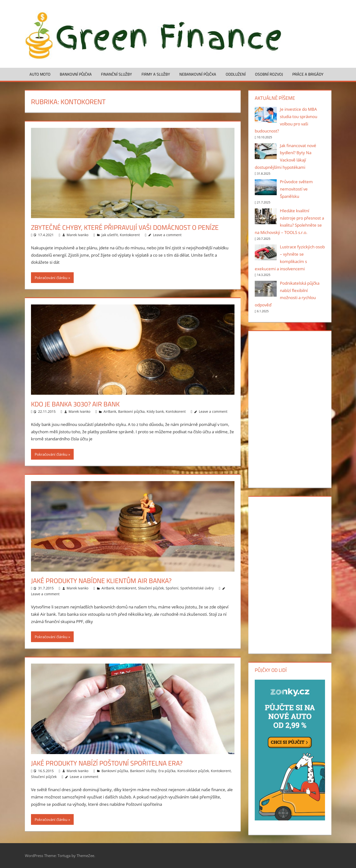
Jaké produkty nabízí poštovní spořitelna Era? (109, 763)
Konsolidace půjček (193, 771)
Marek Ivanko (77, 235)
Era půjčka (167, 771)
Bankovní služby (143, 771)
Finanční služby (117, 74)
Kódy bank (155, 411)
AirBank (110, 411)
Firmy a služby (156, 74)
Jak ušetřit (110, 235)
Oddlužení (236, 74)
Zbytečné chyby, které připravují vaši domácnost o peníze (127, 227)
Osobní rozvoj (269, 74)
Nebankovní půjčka (198, 74)
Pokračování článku (51, 278)
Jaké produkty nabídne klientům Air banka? (104, 580)
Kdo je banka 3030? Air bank (77, 404)
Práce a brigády (308, 74)
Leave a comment (167, 235)
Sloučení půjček (151, 588)
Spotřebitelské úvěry (197, 588)
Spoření (172, 588)
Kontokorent (130, 235)
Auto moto (40, 74)
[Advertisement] (290, 408)
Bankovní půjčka (76, 74)
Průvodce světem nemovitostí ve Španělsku (296, 189)
